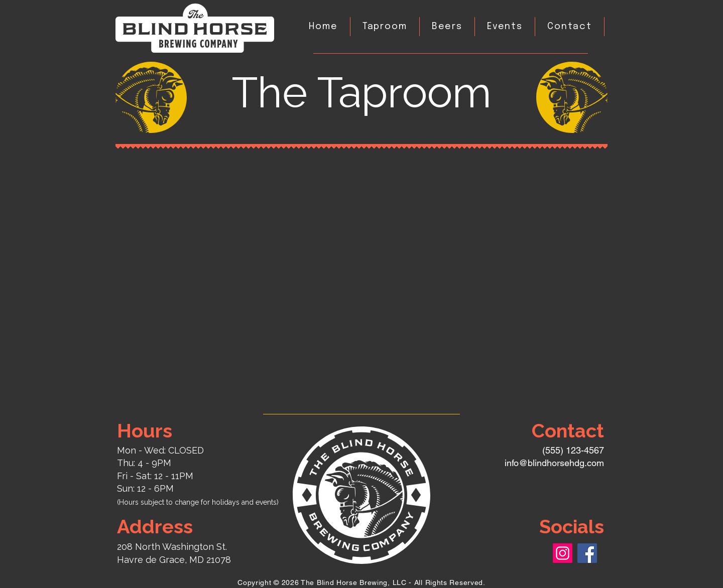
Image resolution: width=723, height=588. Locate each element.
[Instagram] (563, 553)
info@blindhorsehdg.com (554, 463)
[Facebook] (587, 553)
